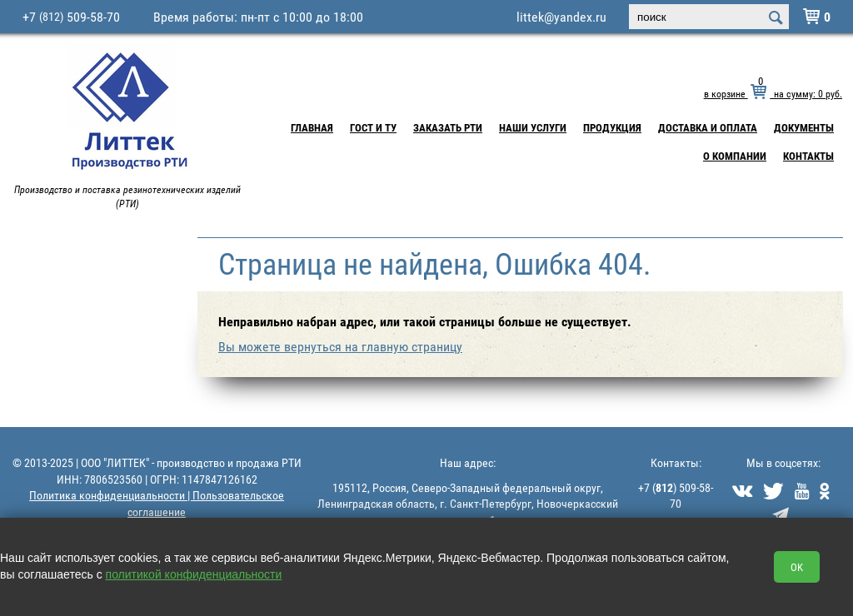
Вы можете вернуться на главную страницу (340, 346)
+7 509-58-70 (71, 17)
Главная (312, 127)
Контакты (808, 156)
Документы (804, 127)
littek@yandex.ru (561, 17)
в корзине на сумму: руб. (773, 93)
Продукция (612, 127)
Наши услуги (533, 127)
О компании (735, 156)
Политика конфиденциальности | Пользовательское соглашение (157, 503)
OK (797, 567)
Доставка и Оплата (708, 127)
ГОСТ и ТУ (373, 127)
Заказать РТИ (448, 127)
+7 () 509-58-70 (676, 496)
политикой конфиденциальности (194, 574)
